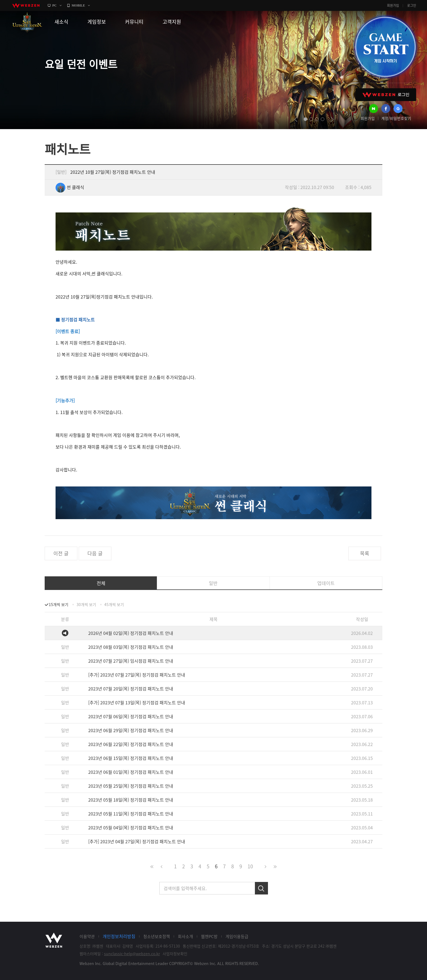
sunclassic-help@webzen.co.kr (132, 954)
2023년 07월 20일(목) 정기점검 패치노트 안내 (131, 689)
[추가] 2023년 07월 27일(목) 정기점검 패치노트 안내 (137, 675)
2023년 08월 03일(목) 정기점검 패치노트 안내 (131, 647)
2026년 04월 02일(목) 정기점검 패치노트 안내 (131, 633)
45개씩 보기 (114, 604)
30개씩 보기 (86, 604)
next (332, 119)
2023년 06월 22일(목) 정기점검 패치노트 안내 (131, 744)
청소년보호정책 (157, 936)
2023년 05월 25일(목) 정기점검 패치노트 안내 (131, 786)
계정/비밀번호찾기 (396, 118)
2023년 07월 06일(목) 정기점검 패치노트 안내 (131, 716)
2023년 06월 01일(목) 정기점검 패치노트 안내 (131, 772)
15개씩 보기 (59, 604)
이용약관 (87, 936)
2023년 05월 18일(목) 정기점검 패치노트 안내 (131, 800)
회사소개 (185, 936)
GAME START (385, 47)
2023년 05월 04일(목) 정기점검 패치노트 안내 (131, 827)
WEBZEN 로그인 (386, 95)
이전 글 (61, 553)
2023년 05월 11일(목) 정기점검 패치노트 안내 (131, 814)
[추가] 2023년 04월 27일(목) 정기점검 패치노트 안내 (137, 841)
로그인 (412, 5)
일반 (213, 583)
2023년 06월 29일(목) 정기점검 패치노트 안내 (131, 730)
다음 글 (95, 553)
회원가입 (393, 5)
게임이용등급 (237, 936)
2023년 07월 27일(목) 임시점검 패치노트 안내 (131, 661)
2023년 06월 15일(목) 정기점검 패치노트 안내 (131, 758)
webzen (26, 5)
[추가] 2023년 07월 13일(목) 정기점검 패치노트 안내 (137, 702)
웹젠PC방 (209, 936)
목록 (365, 553)
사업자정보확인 (175, 954)
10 (250, 866)
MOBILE (78, 5)
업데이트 (326, 583)
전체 (101, 583)
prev (296, 119)
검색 (261, 888)
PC (54, 5)
